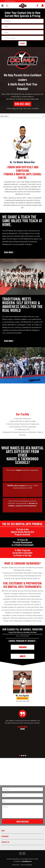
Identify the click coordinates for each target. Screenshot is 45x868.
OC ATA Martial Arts (10, 1)
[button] (23, 6)
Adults (22, 656)
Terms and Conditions (26, 865)
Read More (9, 252)
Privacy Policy (16, 865)
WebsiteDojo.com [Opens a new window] (27, 861)
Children (23, 647)
